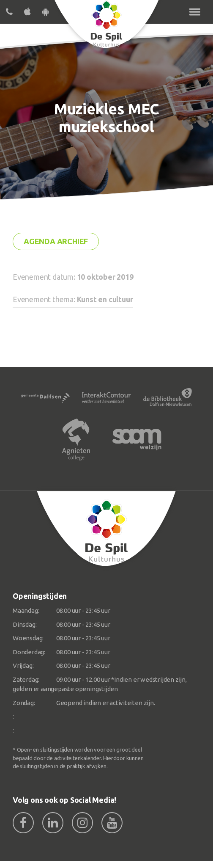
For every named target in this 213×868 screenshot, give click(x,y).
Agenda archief (56, 241)
